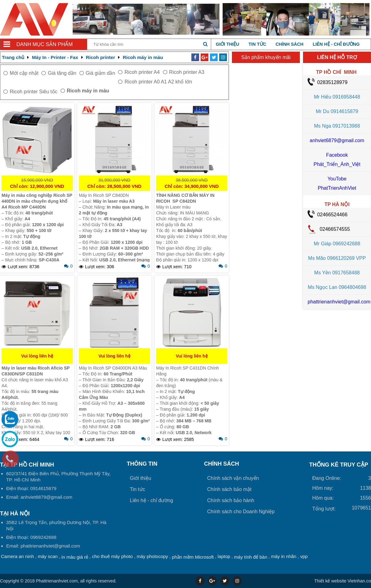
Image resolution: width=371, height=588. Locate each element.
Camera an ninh (17, 556)
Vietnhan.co (343, 581)
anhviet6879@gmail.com (337, 140)
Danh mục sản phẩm (45, 44)
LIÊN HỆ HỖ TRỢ (337, 57)
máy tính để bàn (251, 557)
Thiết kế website (330, 581)
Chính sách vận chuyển (233, 478)
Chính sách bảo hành (231, 500)
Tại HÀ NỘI (15, 514)
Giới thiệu (228, 44)
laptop (224, 556)
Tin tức (257, 44)
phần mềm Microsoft (193, 557)
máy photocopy (152, 556)
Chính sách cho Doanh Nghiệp (241, 512)
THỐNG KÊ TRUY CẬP (339, 465)
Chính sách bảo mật (229, 489)
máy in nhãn (284, 556)
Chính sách (289, 44)
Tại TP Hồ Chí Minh (27, 465)
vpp (304, 556)
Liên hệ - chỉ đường (336, 44)
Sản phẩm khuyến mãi (266, 57)
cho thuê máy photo (113, 556)
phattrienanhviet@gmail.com (339, 302)
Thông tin (142, 464)
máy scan (48, 556)
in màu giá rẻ (75, 557)
